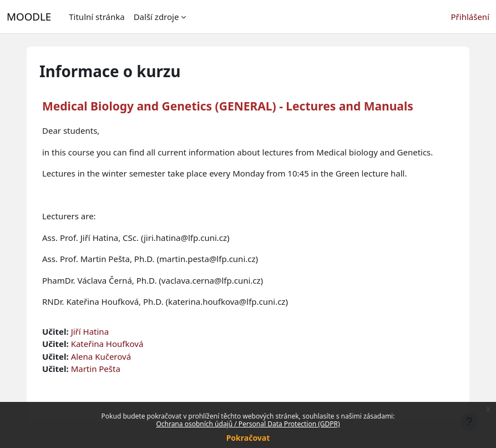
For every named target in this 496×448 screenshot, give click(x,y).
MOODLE (29, 16)
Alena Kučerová (101, 356)
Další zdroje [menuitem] (156, 17)
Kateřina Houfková (107, 344)
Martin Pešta (96, 369)
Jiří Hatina (90, 331)
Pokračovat (248, 438)
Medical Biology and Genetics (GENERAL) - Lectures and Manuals (228, 106)
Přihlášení (470, 17)
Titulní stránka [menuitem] (97, 17)
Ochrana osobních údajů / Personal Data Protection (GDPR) (248, 424)
